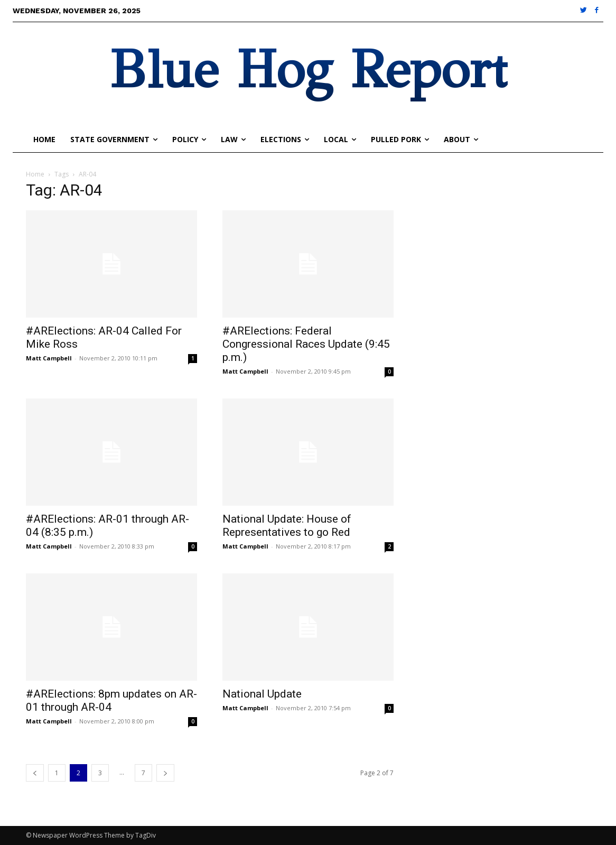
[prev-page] (35, 773)
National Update (262, 694)
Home (35, 174)
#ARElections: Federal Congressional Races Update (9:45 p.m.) (306, 344)
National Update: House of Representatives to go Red (287, 526)
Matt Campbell (49, 358)
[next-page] (165, 773)
